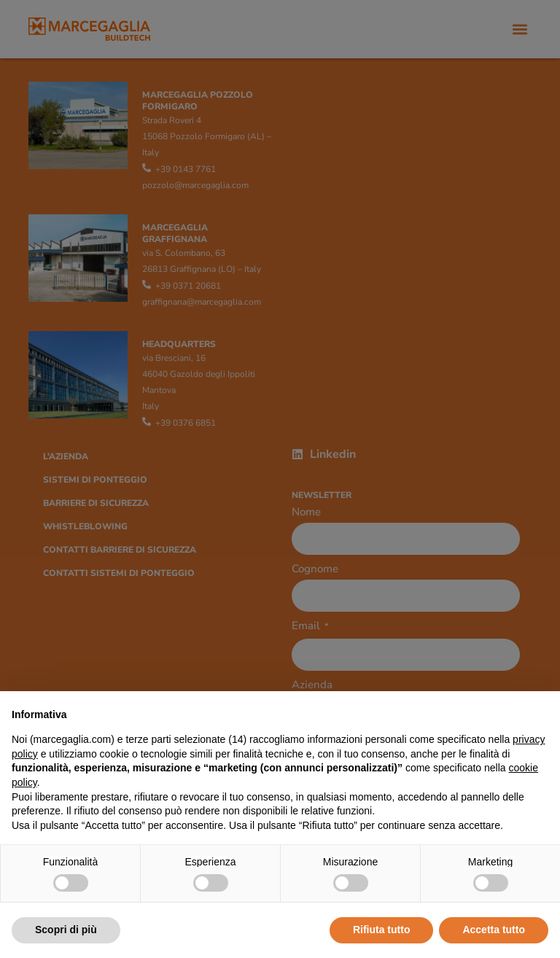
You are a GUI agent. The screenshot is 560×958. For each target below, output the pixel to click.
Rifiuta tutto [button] (382, 930)
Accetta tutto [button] (494, 930)
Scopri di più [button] (66, 930)
